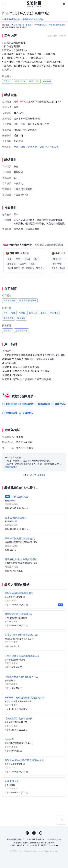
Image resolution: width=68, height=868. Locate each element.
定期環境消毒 (21, 331)
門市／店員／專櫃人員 (25, 147)
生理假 (44, 313)
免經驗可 (47, 81)
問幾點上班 (11, 413)
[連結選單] (4, 4)
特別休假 (54, 313)
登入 (23, 442)
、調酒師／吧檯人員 (48, 147)
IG (27, 833)
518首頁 (14, 25)
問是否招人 (60, 404)
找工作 (22, 25)
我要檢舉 (41, 475)
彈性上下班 (20, 81)
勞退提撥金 (9, 318)
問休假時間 (11, 404)
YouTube (41, 833)
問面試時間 (44, 404)
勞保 (6, 313)
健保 (13, 313)
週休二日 (33, 313)
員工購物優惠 (10, 300)
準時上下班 (34, 81)
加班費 (22, 313)
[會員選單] (64, 4)
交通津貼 (8, 81)
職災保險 (21, 318)
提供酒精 (8, 331)
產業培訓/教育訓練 (28, 300)
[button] (21, 275)
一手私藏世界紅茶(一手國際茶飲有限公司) (49, 25)
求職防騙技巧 (11, 467)
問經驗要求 (28, 404)
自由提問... (28, 413)
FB (34, 833)
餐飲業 (29, 25)
